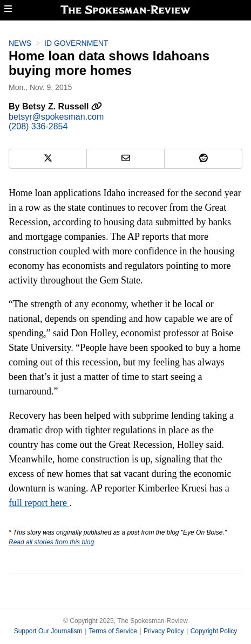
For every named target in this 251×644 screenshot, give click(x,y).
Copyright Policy (214, 631)
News (20, 43)
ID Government (76, 43)
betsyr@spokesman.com (56, 117)
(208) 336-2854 (38, 126)
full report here (39, 503)
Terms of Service (113, 631)
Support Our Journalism (48, 631)
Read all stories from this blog (51, 542)
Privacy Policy (164, 631)
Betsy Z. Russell (62, 106)
